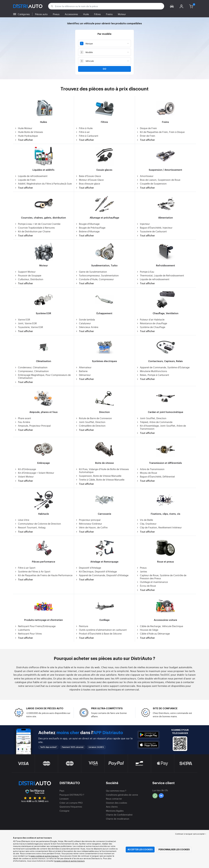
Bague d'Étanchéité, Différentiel (156, 477)
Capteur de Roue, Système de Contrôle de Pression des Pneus (161, 577)
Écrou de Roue (146, 586)
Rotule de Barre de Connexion (94, 418)
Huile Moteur (23, 128)
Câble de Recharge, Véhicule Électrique (160, 626)
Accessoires (71, 14)
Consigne (64, 811)
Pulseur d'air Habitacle (150, 320)
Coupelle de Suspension (152, 184)
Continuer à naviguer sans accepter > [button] (191, 834)
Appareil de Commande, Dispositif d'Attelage (102, 575)
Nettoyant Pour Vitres (28, 634)
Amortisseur (145, 176)
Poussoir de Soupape (28, 275)
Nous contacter (114, 799)
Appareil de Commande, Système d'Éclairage (163, 367)
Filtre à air (83, 132)
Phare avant (23, 418)
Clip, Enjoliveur (146, 524)
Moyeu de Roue (147, 473)
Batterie (81, 371)
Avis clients (112, 807)
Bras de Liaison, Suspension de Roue (158, 180)
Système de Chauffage (151, 327)
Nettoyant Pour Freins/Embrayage (35, 626)
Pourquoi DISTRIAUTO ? (72, 795)
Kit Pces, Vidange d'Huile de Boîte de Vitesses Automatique (102, 471)
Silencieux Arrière (87, 327)
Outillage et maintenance (152, 582)
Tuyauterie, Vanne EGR (29, 327)
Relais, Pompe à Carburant (153, 375)
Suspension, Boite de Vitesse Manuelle (98, 476)
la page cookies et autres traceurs (69, 861)
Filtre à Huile (84, 128)
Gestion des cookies (116, 803)
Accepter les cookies (140, 850)
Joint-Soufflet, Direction (90, 422)
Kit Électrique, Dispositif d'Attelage (96, 571)
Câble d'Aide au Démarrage (153, 634)
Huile (86, 14)
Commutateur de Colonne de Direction (38, 524)
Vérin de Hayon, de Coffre (92, 527)
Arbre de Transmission (150, 469)
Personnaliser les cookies (174, 850)
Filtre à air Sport (25, 568)
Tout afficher (24, 140)
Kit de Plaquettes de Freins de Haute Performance (43, 575)
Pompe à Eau (145, 272)
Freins (109, 14)
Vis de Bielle (145, 520)
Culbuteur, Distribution (29, 279)
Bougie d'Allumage (88, 224)
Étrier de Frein (146, 136)
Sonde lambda (85, 320)
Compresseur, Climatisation (32, 371)
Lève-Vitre (22, 520)
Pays (62, 791)
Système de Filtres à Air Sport (32, 571)
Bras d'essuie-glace (88, 184)
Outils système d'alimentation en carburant (101, 630)
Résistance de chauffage (152, 323)
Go (105, 69)
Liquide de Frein (25, 180)
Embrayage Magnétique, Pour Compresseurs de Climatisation (43, 376)
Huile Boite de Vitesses (29, 132)
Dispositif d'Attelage (88, 568)
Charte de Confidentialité (119, 815)
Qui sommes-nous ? (116, 791)
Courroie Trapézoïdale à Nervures (35, 228)
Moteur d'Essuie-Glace (90, 180)
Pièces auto (41, 14)
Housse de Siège (147, 630)
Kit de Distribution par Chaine (32, 231)
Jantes (142, 571)
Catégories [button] (24, 14)
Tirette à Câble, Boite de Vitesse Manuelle (100, 480)
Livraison (64, 799)
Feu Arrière (22, 422)
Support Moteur (25, 272)
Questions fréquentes (71, 807)
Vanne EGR (22, 320)
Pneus (56, 14)
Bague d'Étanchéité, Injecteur (154, 228)
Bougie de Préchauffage (90, 228)
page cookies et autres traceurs (44, 856)
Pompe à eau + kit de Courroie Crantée (37, 224)
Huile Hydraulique (26, 136)
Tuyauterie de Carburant (152, 231)
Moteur (122, 14)
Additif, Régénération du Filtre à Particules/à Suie (43, 184)
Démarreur (83, 375)
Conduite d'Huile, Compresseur (95, 279)
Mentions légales (115, 811)
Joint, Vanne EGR (26, 323)
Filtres (97, 14)
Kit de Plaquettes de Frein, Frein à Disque (161, 132)
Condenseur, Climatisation (31, 367)
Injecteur (143, 224)
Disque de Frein (147, 128)
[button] (172, 6)
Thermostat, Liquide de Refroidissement (160, 275)
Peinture (82, 626)
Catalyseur (83, 323)
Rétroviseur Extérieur (89, 524)
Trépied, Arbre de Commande (154, 422)
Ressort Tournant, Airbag (30, 527)
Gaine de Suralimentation (91, 272)
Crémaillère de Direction (90, 426)
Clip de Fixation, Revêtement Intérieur (159, 527)
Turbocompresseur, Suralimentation (97, 275)
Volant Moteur (24, 477)
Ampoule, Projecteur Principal (33, 426)
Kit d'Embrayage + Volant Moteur (34, 473)
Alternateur (83, 367)
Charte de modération (118, 819)
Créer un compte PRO (71, 803)
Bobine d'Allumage (88, 231)
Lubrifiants (22, 630)
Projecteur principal (88, 520)
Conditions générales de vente (122, 795)
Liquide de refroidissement (31, 176)
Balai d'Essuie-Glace (88, 176)
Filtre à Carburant (87, 136)
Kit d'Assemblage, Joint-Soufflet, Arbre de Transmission (161, 427)
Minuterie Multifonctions (152, 371)
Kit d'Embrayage (25, 469)
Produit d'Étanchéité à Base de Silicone (99, 634)
